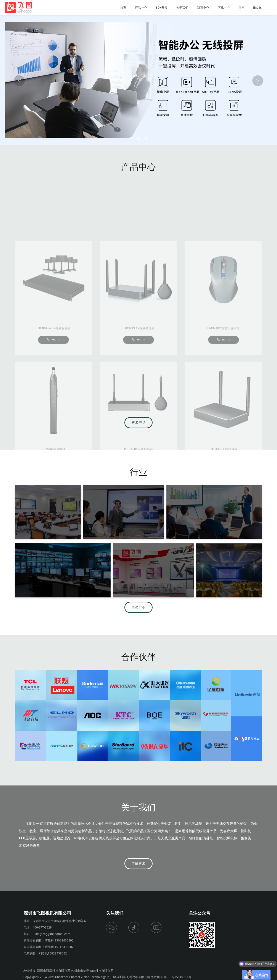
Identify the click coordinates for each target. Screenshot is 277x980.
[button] (131, 139)
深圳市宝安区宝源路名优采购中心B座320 (60, 921)
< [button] (19, 81)
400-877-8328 (42, 927)
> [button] (258, 81)
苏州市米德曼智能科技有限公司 (92, 971)
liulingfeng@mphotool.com (51, 934)
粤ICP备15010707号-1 (179, 977)
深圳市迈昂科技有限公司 (54, 971)
